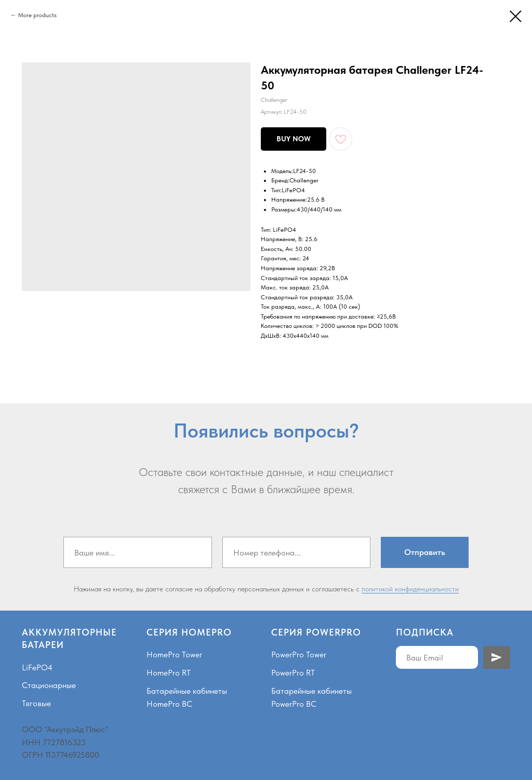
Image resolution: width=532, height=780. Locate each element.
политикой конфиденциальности (410, 589)
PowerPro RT (293, 673)
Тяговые (36, 703)
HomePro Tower (174, 655)
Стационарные (49, 685)
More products (37, 15)
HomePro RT (169, 673)
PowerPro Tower (299, 655)
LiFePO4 (37, 667)
